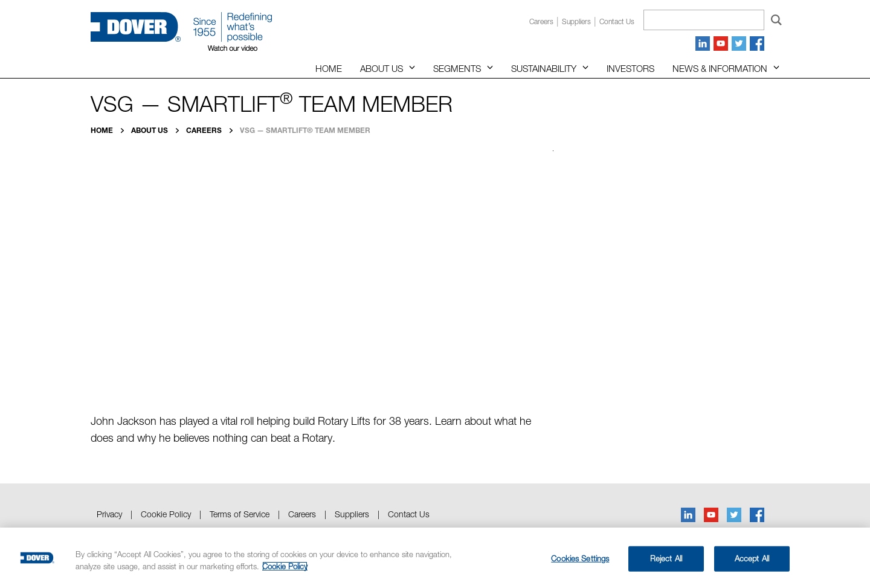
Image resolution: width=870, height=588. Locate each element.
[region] (435, 558)
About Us (382, 68)
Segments (457, 68)
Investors (630, 68)
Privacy (109, 514)
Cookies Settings (580, 558)
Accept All (752, 558)
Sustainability (544, 68)
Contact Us (409, 514)
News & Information (720, 68)
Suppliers (576, 21)
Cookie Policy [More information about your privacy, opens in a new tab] (285, 566)
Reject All (666, 558)
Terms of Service (240, 514)
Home (329, 68)
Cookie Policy (166, 514)
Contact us (617, 21)
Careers (541, 21)
